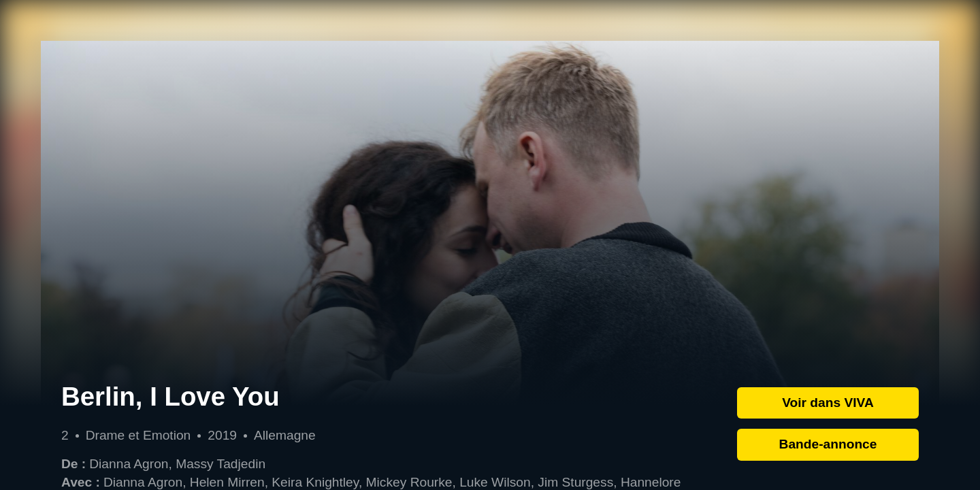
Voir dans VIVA (828, 403)
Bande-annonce (828, 444)
